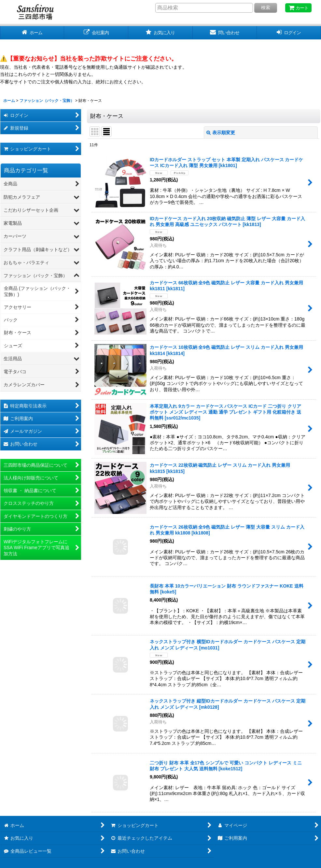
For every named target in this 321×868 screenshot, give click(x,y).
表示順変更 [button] (221, 133)
